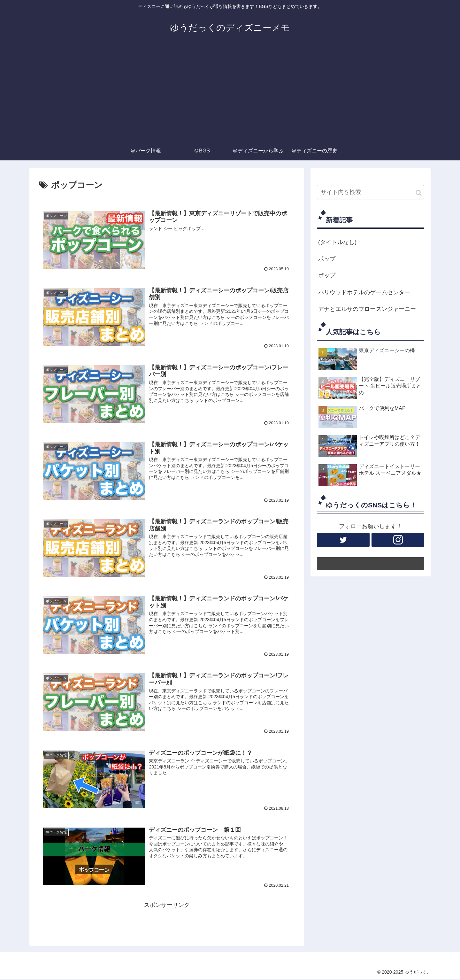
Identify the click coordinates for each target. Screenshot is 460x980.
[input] (371, 192)
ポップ (327, 259)
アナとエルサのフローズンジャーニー (367, 309)
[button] (419, 193)
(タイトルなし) (337, 242)
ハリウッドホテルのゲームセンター (364, 292)
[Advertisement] (230, 93)
